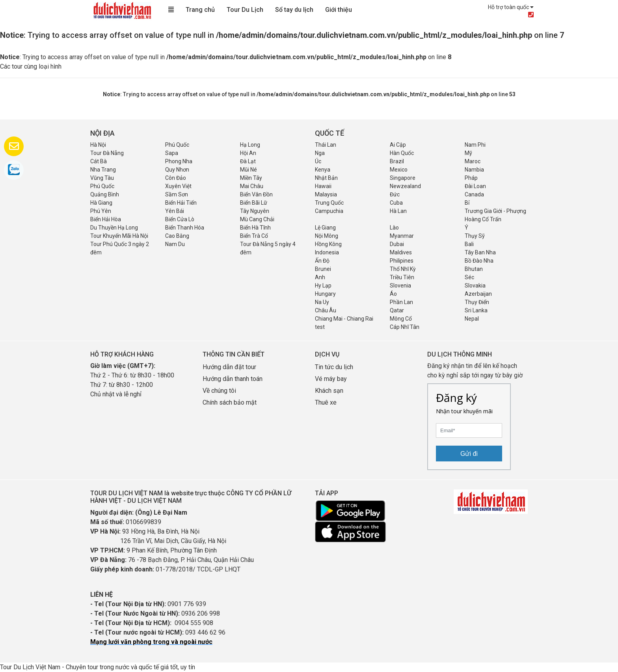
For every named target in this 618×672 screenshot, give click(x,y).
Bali (469, 244)
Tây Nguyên (255, 211)
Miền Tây (251, 178)
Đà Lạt (248, 161)
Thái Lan (326, 145)
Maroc (473, 161)
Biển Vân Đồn (256, 194)
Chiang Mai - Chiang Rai (344, 319)
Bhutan (474, 269)
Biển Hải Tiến (181, 203)
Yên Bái (175, 211)
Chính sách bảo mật (230, 402)
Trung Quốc (329, 203)
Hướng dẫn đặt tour (229, 367)
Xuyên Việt (178, 186)
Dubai (397, 244)
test (320, 327)
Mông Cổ (401, 319)
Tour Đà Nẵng (107, 153)
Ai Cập (398, 145)
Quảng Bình (105, 194)
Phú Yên (101, 211)
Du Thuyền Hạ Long (114, 228)
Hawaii (323, 186)
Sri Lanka (476, 310)
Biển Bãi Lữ (254, 203)
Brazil (397, 161)
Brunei (323, 269)
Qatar (397, 310)
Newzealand (405, 186)
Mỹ (468, 153)
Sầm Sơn (177, 194)
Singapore (403, 178)
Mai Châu (252, 186)
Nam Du (175, 244)
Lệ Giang (325, 228)
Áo (393, 294)
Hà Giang (101, 203)
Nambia (474, 170)
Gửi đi (469, 454)
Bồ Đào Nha (479, 261)
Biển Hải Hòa (106, 219)
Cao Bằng (177, 236)
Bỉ (467, 203)
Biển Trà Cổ (254, 236)
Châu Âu (326, 310)
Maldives (401, 252)
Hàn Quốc (402, 153)
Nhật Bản (326, 178)
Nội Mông (327, 236)
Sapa (172, 153)
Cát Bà (99, 161)
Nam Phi (475, 145)
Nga (320, 153)
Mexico (399, 170)
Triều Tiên (402, 277)
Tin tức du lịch (334, 367)
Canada (474, 194)
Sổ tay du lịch (294, 10)
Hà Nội (98, 145)
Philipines (402, 261)
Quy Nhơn (177, 170)
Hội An (248, 153)
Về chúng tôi (219, 391)
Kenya (323, 170)
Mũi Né (249, 170)
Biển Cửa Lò (180, 219)
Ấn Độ (322, 261)
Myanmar (402, 236)
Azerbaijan (478, 294)
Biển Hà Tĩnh (255, 228)
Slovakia (475, 286)
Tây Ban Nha (480, 252)
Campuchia (329, 211)
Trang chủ (200, 10)
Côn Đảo (176, 178)
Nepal (472, 319)
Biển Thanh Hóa (185, 228)
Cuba (396, 203)
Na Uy (322, 302)
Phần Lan (401, 302)
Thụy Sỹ (475, 236)
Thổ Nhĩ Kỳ (403, 269)
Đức (395, 194)
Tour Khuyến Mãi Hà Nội (119, 236)
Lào (394, 228)
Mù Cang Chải (257, 219)
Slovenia (400, 286)
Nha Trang (103, 170)
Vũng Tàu (102, 178)
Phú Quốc (177, 145)
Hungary (325, 294)
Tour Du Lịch (245, 10)
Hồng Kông (328, 244)
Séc (469, 277)
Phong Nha (179, 161)
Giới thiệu (339, 10)
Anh (320, 277)
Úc (318, 161)
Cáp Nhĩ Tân (405, 327)
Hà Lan (398, 211)
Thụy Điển (477, 302)
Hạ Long (250, 145)
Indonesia (327, 252)
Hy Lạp (323, 286)
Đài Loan (475, 186)
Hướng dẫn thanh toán (233, 379)
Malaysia (326, 194)
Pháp (471, 178)
